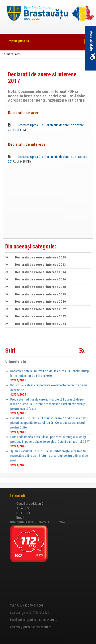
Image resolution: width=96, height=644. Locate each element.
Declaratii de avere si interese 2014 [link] (36, 272)
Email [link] (20, 518)
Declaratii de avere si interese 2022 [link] (36, 309)
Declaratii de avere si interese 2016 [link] (36, 279)
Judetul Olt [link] (23, 508)
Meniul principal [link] (19, 41)
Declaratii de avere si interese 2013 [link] (36, 265)
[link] (48, 14)
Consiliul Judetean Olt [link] (31, 504)
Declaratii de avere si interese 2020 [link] (36, 302)
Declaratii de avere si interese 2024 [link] (36, 324)
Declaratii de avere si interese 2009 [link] (36, 257)
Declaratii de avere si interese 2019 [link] (36, 294)
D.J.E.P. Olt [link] (23, 513)
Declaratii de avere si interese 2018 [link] (36, 287)
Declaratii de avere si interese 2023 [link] (36, 316)
